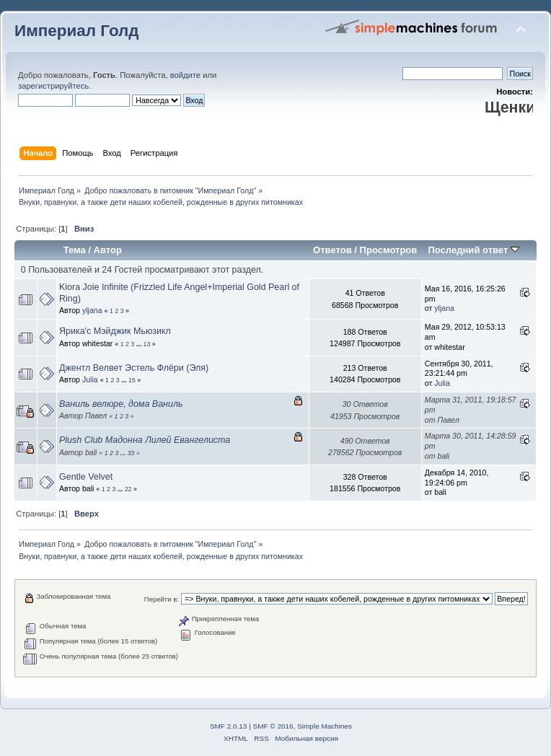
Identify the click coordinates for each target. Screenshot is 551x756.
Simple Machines (325, 726)
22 (128, 489)
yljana (92, 310)
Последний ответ (473, 250)
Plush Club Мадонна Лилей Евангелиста (145, 440)
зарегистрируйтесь (53, 86)
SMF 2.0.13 (229, 726)
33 (131, 453)
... (140, 344)
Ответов (332, 250)
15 (132, 380)
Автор (108, 250)
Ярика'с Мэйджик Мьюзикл (115, 331)
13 (147, 344)
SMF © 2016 (273, 726)
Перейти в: (162, 599)
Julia (90, 379)
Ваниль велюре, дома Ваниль (121, 404)
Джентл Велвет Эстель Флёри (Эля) (134, 368)
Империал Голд (77, 31)
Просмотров (389, 250)
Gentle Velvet (86, 477)
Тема (75, 250)
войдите (185, 75)
